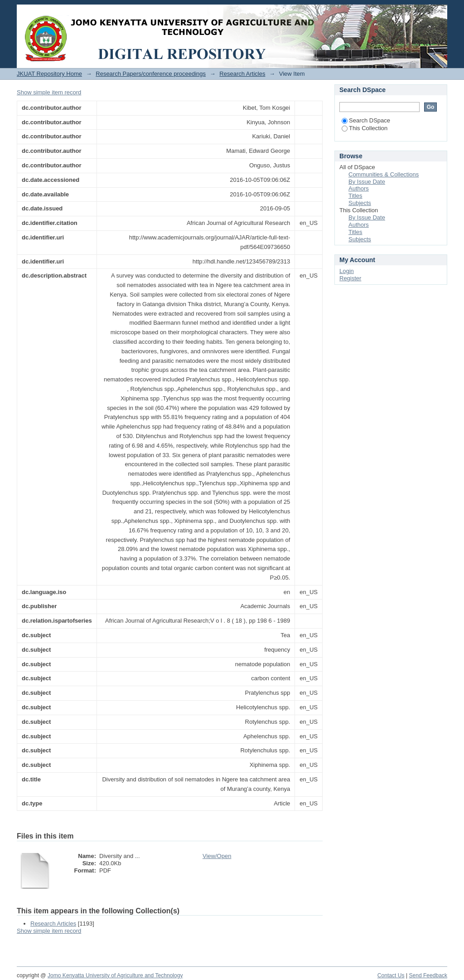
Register (350, 278)
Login (440, 11)
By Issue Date (367, 182)
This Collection (365, 128)
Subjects (360, 203)
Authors (359, 188)
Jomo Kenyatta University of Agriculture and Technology (115, 975)
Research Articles (242, 74)
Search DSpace (366, 120)
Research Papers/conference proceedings (151, 74)
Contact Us (391, 975)
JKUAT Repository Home (49, 74)
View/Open (217, 856)
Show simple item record (49, 92)
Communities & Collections (384, 174)
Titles (355, 196)
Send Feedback (428, 975)
